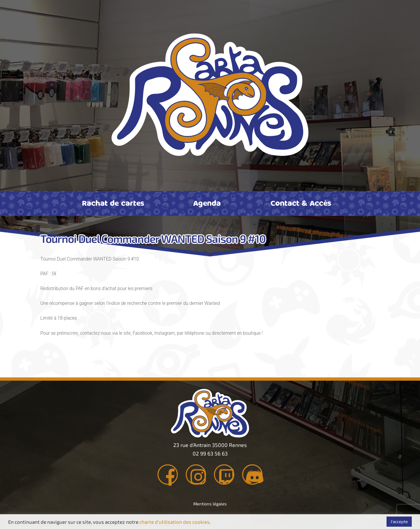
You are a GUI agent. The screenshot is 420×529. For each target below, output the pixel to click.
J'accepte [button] (399, 521)
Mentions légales (210, 506)
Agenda (207, 203)
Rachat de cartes (113, 203)
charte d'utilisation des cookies (175, 522)
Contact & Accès (301, 203)
